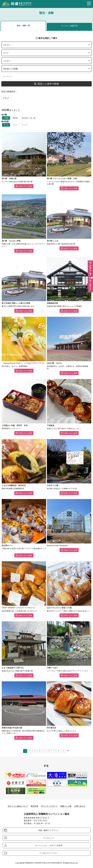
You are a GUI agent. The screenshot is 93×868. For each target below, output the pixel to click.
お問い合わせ (80, 806)
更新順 (15, 118)
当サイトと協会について (18, 806)
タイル (6, 125)
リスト (15, 125)
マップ (24, 125)
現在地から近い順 (29, 118)
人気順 (6, 118)
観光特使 (34, 806)
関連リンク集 (66, 806)
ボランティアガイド (49, 806)
